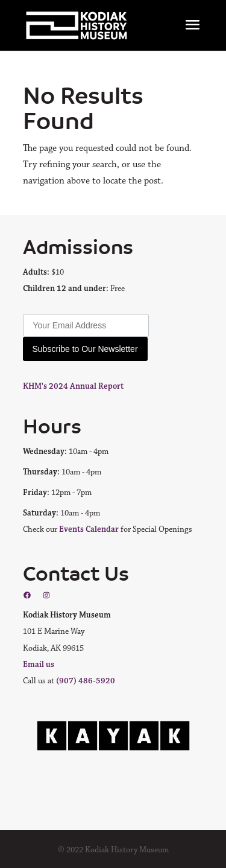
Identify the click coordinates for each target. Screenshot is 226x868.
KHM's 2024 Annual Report (73, 386)
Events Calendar (89, 529)
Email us (39, 665)
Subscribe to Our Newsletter (85, 349)
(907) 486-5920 (86, 681)
